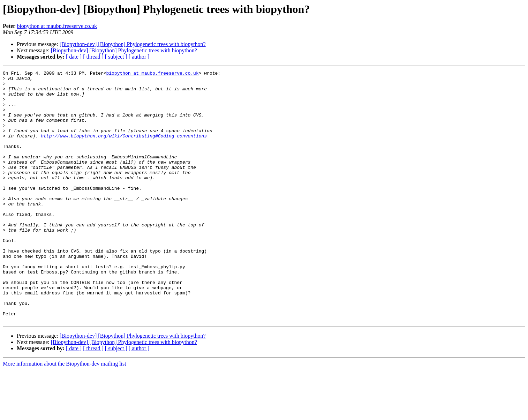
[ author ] (139, 57)
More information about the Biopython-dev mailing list (65, 414)
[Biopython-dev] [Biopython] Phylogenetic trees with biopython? (133, 44)
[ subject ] (116, 57)
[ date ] (74, 57)
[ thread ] (93, 57)
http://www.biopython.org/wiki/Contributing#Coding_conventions (124, 149)
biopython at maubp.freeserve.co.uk (57, 26)
